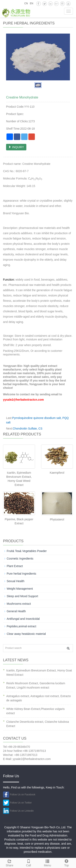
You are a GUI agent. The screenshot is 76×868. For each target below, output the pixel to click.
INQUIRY (16, 147)
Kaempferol (57, 473)
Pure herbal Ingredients (21, 574)
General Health (16, 611)
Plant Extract (15, 566)
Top (66, 863)
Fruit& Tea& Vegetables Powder (27, 551)
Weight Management (20, 589)
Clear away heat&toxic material (26, 634)
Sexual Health (16, 581)
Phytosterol (57, 519)
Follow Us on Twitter (21, 803)
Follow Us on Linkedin (22, 811)
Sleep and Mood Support (22, 596)
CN (26, 3)
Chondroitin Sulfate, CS (28, 429)
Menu (48, 863)
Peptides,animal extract (21, 626)
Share (10, 863)
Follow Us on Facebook (23, 795)
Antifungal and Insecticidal (23, 619)
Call (29, 863)
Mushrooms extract (19, 604)
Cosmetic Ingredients (20, 559)
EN (32, 3)
